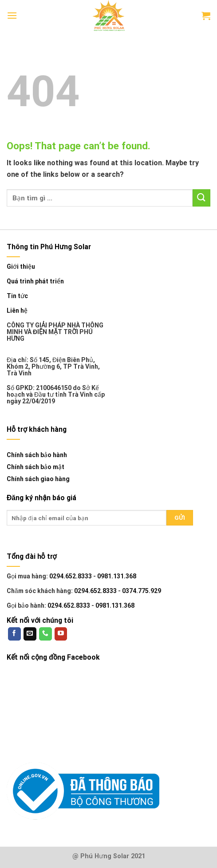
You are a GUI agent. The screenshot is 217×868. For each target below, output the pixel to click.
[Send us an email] (30, 634)
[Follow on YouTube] (61, 634)
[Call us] (45, 634)
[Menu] (12, 15)
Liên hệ (17, 311)
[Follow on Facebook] (14, 634)
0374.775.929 (142, 591)
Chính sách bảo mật (36, 467)
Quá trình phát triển (35, 281)
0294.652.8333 (71, 576)
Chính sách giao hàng (38, 479)
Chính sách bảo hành (37, 455)
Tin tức (17, 296)
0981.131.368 (117, 576)
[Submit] (201, 198)
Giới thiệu (21, 267)
